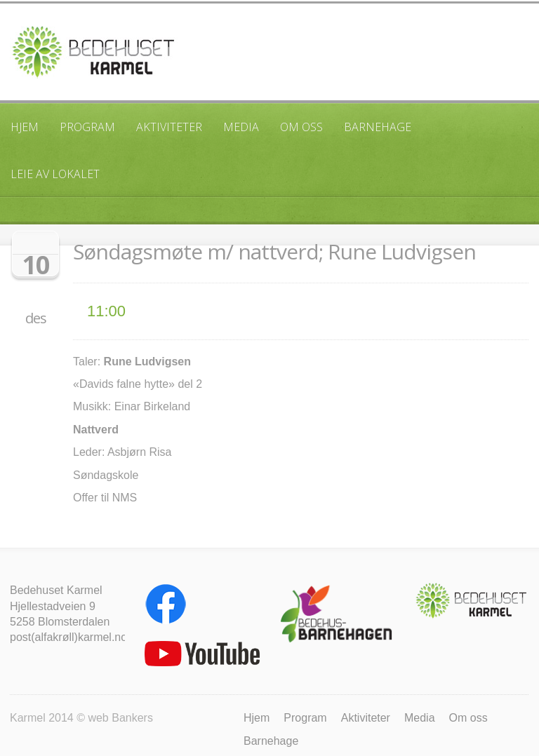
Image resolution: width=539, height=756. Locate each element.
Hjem (25, 127)
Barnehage (378, 127)
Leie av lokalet (55, 174)
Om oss (301, 127)
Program (87, 127)
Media (241, 127)
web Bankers (120, 718)
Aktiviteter (169, 127)
